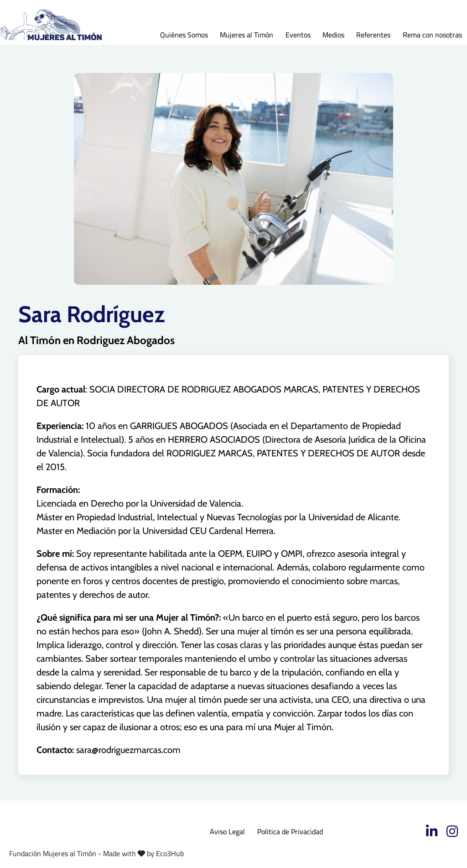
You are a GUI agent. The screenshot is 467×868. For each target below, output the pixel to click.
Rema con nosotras (432, 35)
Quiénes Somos (184, 35)
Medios (333, 35)
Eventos (298, 35)
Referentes (373, 35)
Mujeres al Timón (246, 35)
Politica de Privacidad (290, 831)
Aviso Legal (227, 831)
